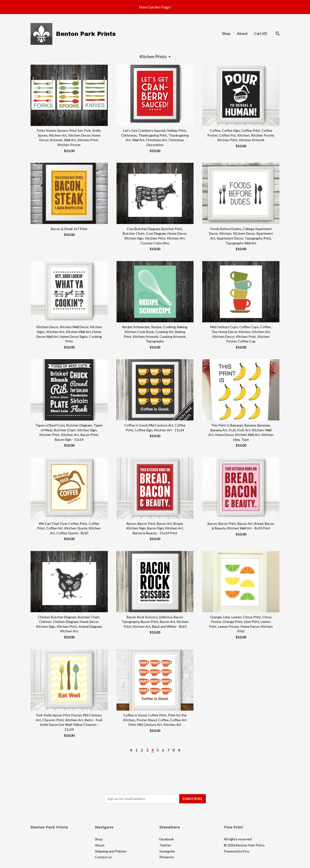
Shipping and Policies (111, 851)
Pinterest (167, 857)
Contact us (103, 857)
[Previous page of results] (131, 750)
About (242, 33)
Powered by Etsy (237, 851)
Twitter (165, 845)
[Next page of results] (179, 750)
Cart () (260, 33)
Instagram (167, 851)
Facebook (167, 839)
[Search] (278, 34)
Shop (226, 33)
